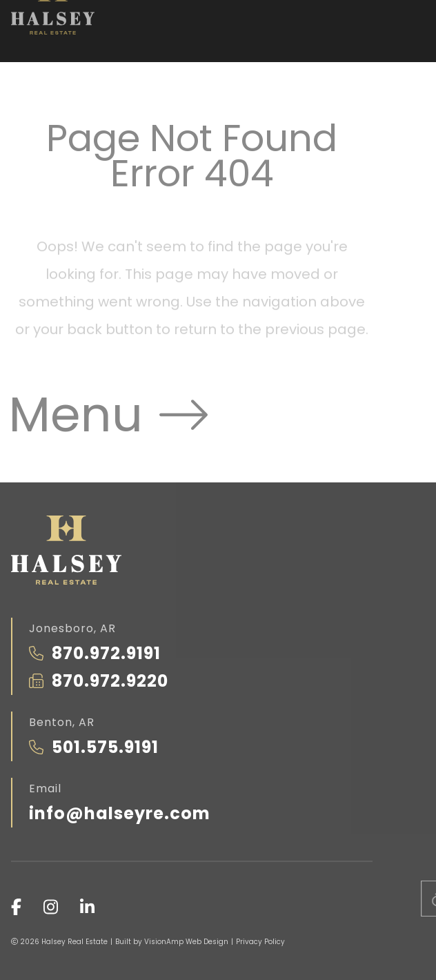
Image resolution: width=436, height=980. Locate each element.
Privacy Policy (260, 942)
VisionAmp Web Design (186, 942)
